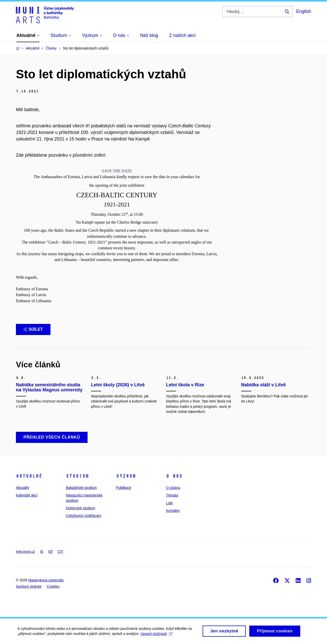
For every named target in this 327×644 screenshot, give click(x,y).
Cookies (53, 586)
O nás (174, 476)
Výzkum (126, 476)
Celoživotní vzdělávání (84, 516)
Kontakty (173, 511)
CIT (60, 552)
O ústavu (173, 488)
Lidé (169, 503)
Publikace (124, 488)
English (304, 11)
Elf (50, 552)
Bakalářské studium (81, 488)
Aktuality (23, 488)
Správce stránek (29, 586)
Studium (77, 476)
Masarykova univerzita (46, 580)
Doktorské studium (80, 508)
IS (42, 552)
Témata (172, 495)
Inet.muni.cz (25, 552)
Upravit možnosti (157, 635)
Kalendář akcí (27, 495)
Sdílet (33, 329)
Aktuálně (29, 476)
